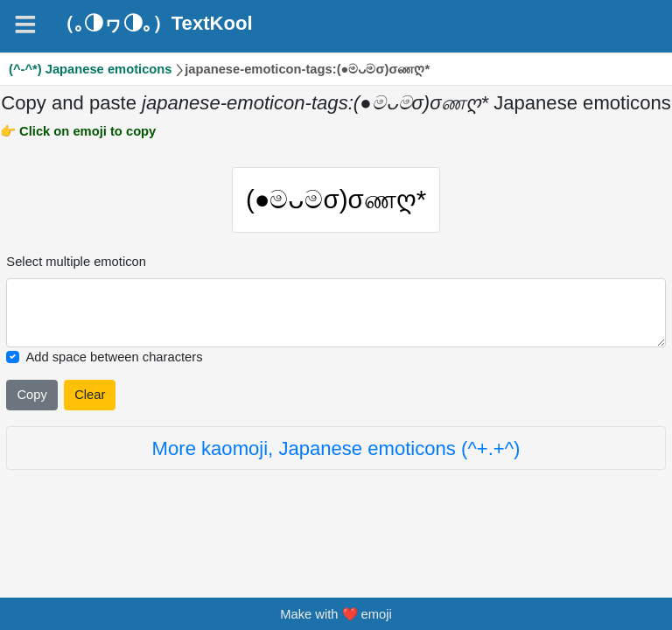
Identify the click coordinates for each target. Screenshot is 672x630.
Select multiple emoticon (76, 262)
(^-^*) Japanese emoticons (91, 69)
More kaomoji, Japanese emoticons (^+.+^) (336, 448)
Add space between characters (114, 357)
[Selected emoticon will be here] (336, 313)
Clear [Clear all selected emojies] (90, 395)
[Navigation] (25, 24)
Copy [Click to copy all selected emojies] (31, 395)
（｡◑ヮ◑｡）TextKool (154, 24)
